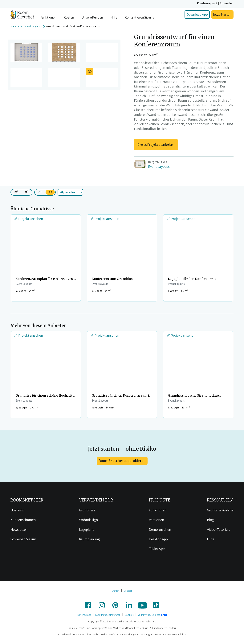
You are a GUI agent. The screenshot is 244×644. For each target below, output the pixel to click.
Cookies (129, 615)
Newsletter (19, 530)
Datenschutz (84, 615)
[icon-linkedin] (129, 605)
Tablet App (157, 549)
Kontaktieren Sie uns (139, 17)
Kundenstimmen (23, 520)
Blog (210, 520)
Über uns (17, 510)
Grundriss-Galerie (220, 510)
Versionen (157, 520)
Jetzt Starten (222, 15)
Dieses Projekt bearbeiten (156, 145)
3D (50, 192)
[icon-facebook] (88, 605)
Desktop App (158, 539)
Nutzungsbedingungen (108, 615)
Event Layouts (33, 26)
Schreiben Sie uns (24, 539)
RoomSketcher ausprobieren (122, 461)
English (115, 591)
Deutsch (128, 591)
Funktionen (48, 17)
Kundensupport (207, 3)
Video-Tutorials (219, 530)
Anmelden (227, 3)
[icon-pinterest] (115, 605)
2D (40, 192)
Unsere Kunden (92, 17)
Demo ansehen (160, 530)
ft (27, 192)
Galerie (15, 26)
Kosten (69, 17)
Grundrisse (87, 510)
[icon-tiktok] (156, 605)
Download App (197, 15)
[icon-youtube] (142, 605)
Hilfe (114, 17)
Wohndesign (89, 520)
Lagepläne (87, 530)
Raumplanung (89, 539)
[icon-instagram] (102, 605)
